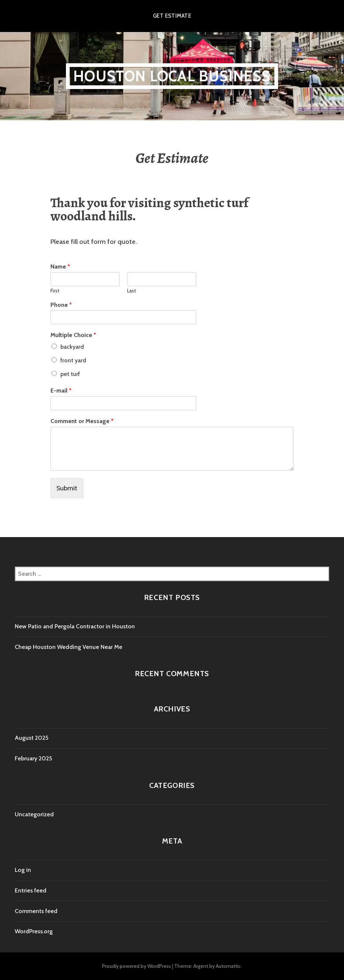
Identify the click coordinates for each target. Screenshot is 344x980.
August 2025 (31, 738)
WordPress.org (34, 931)
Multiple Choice (73, 335)
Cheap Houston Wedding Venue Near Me (69, 647)
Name (60, 267)
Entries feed (31, 890)
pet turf (70, 374)
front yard (73, 360)
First (55, 291)
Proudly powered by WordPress (136, 966)
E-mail (61, 390)
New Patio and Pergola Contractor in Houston (75, 626)
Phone (61, 305)
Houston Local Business (172, 76)
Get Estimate (172, 16)
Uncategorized (34, 814)
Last (131, 291)
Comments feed (36, 911)
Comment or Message (82, 421)
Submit (67, 488)
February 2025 (33, 758)
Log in (23, 870)
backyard (72, 347)
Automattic (228, 966)
